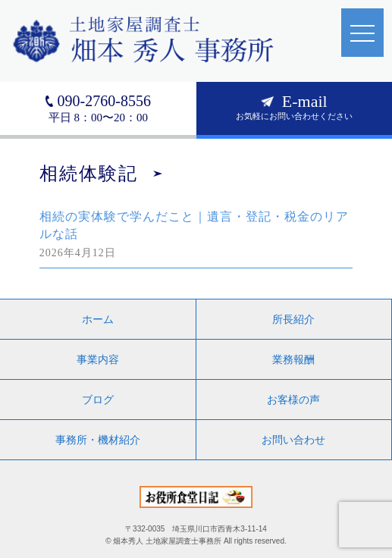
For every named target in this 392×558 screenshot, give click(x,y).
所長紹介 (293, 319)
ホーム (98, 319)
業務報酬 (293, 359)
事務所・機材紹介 (98, 440)
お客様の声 (293, 400)
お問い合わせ (293, 440)
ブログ (98, 400)
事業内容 (98, 359)
